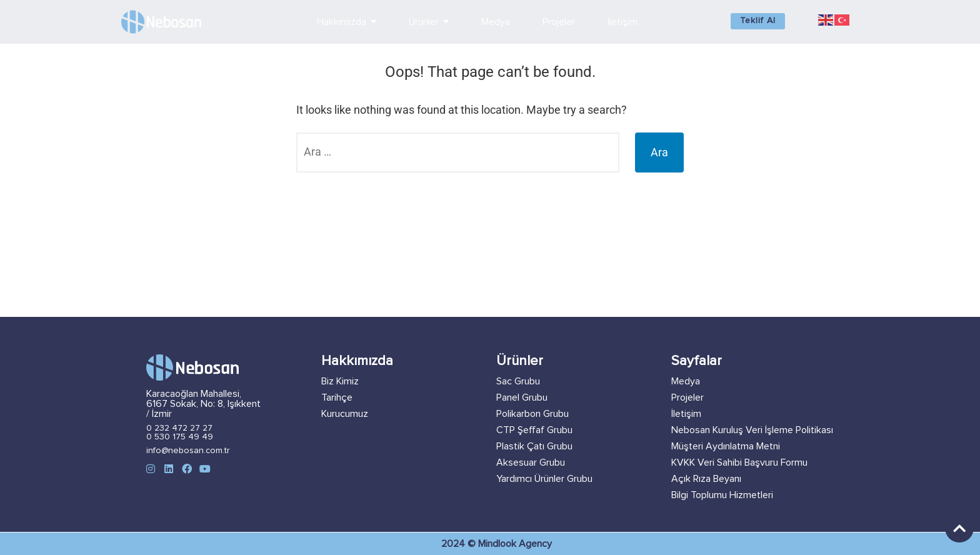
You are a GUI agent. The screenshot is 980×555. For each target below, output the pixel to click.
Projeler (687, 397)
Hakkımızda (357, 361)
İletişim (686, 414)
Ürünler (520, 361)
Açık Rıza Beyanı (706, 479)
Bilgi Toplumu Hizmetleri (722, 495)
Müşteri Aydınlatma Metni (726, 446)
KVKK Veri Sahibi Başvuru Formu (739, 462)
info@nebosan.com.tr (188, 451)
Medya (686, 381)
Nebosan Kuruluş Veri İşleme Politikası (752, 430)
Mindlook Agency (515, 544)
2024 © (460, 544)
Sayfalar (697, 361)
